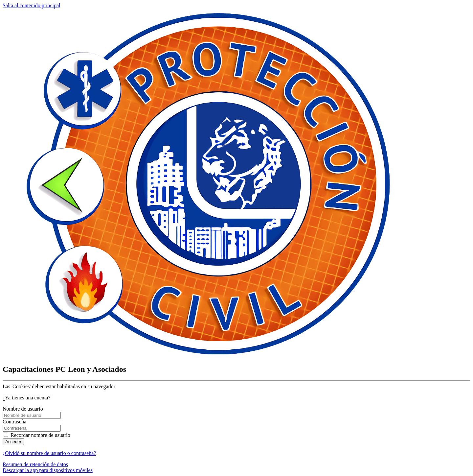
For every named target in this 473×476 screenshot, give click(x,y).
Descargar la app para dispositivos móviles (48, 470)
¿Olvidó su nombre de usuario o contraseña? (49, 453)
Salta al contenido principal (32, 5)
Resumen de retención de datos (35, 464)
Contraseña (14, 422)
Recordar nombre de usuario (40, 435)
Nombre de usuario (23, 409)
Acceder (13, 442)
